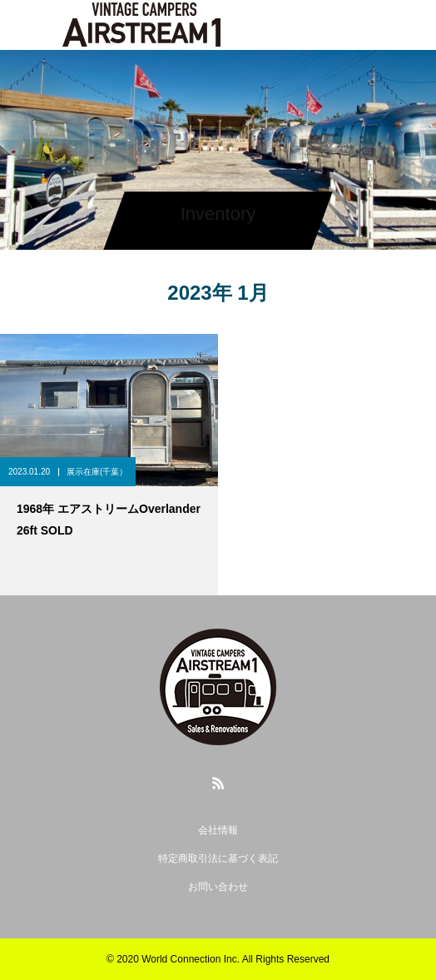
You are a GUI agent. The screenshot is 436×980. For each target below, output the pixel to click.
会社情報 (218, 830)
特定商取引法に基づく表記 (218, 858)
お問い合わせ (218, 887)
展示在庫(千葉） (97, 472)
